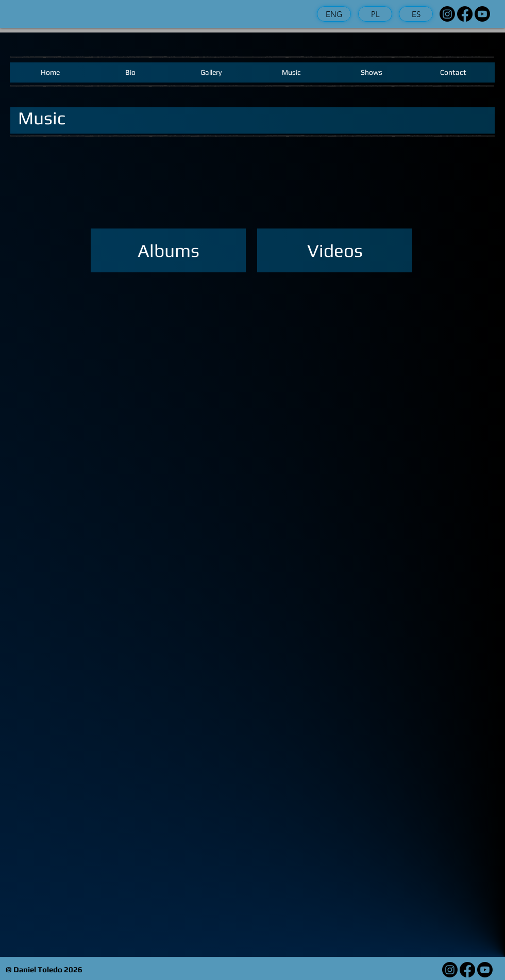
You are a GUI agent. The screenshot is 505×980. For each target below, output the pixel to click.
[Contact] (453, 72)
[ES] (416, 14)
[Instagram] (447, 14)
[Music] (291, 72)
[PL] (375, 14)
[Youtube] (482, 14)
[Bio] (130, 72)
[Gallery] (211, 72)
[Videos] (335, 250)
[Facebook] (465, 14)
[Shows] (372, 72)
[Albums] (168, 250)
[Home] (50, 72)
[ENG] (334, 14)
